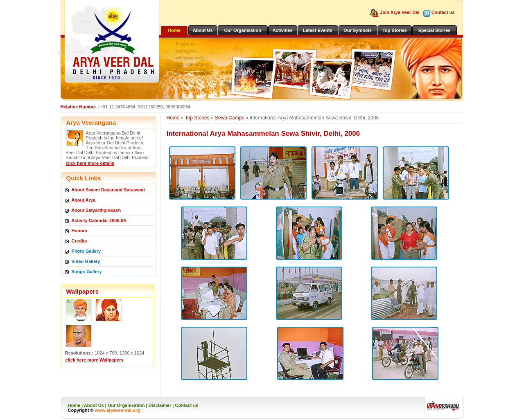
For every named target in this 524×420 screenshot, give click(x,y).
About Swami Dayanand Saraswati (108, 190)
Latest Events (318, 30)
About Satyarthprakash (96, 210)
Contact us (443, 12)
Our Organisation (242, 30)
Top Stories (395, 30)
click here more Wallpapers (95, 360)
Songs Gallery (87, 272)
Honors (80, 231)
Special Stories (435, 30)
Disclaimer (160, 405)
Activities (283, 30)
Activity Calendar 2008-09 (98, 220)
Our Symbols (357, 30)
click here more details (90, 163)
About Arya (83, 200)
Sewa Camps (229, 118)
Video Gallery (86, 261)
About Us (203, 30)
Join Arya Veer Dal (400, 12)
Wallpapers (82, 291)
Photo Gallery (86, 251)
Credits (79, 241)
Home (174, 30)
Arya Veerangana (91, 122)
